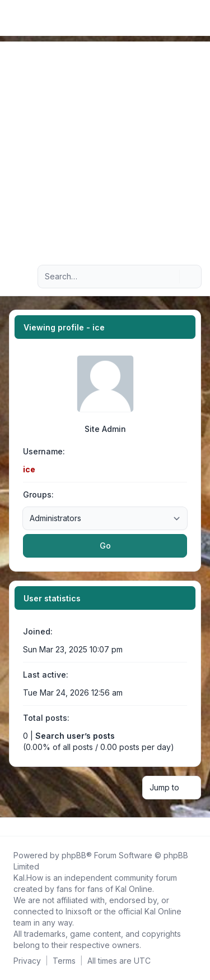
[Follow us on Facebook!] (11, 827)
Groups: (38, 494)
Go (105, 546)
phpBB (74, 855)
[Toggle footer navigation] (197, 827)
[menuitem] (183, 18)
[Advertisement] (105, 147)
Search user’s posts (75, 736)
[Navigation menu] (21, 277)
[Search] (170, 277)
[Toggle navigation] (197, 18)
